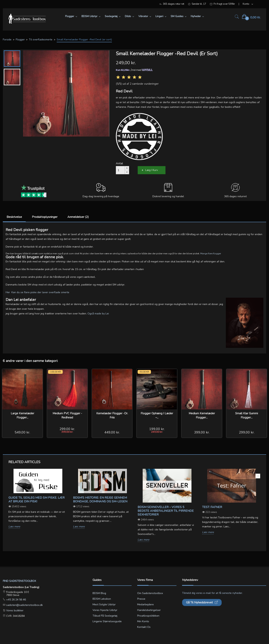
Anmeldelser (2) (78, 217)
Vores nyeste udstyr (105, 610)
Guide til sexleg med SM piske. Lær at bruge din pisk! (37, 500)
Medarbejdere (145, 604)
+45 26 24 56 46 (16, 600)
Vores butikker (14, 610)
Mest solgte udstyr (104, 604)
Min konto (143, 621)
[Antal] (120, 170)
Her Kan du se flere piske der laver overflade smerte (38, 292)
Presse (141, 599)
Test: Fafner (212, 507)
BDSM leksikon (102, 599)
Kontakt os (144, 627)
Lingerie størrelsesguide (107, 621)
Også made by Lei (98, 314)
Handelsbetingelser (149, 610)
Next (258, 476)
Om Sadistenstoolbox (150, 593)
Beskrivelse (14, 217)
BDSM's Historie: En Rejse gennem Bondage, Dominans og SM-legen (100, 500)
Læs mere (14, 527)
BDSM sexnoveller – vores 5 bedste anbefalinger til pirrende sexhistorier (166, 511)
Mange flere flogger (211, 254)
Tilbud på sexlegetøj (105, 616)
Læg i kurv (152, 170)
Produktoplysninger (45, 217)
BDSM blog (99, 593)
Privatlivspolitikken (148, 616)
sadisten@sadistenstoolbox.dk (24, 605)
